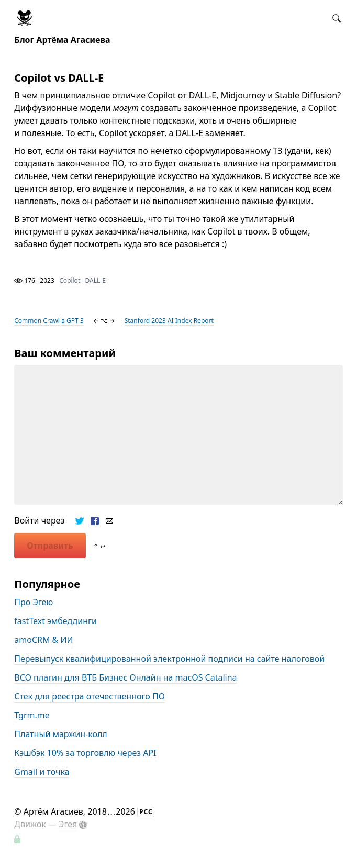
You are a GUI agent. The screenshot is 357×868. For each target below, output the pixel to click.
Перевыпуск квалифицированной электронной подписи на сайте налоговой (169, 659)
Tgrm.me (32, 715)
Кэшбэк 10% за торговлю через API (85, 753)
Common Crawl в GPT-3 (49, 321)
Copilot (70, 280)
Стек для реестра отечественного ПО (90, 696)
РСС (146, 812)
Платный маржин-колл (60, 734)
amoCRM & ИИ (43, 640)
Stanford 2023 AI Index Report (169, 321)
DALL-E (96, 280)
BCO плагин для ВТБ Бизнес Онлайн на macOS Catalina (125, 677)
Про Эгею (34, 602)
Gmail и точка (42, 772)
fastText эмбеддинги (55, 621)
